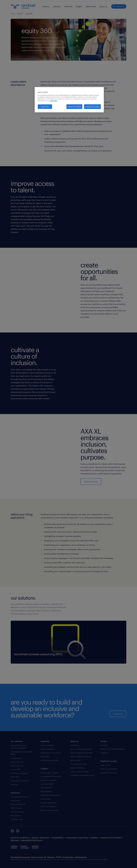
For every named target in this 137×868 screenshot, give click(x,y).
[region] (69, 100)
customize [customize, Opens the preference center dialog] (45, 107)
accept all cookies (92, 107)
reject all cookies (74, 107)
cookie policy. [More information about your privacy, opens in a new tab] (54, 101)
